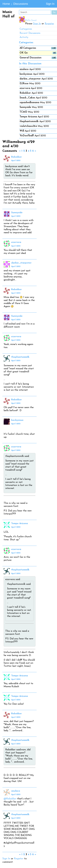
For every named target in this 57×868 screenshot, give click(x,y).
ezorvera (25, 88)
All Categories (28, 48)
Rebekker (25, 93)
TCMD (23, 112)
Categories (26, 29)
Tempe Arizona (28, 117)
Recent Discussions (30, 33)
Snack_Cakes (27, 98)
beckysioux (26, 74)
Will (22, 131)
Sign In (50, 4)
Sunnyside (25, 107)
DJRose (24, 84)
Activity (24, 37)
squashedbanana (29, 103)
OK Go (24, 53)
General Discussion (30, 58)
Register (49, 24)
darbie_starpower (30, 79)
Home (6, 4)
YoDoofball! (27, 136)
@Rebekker (10, 799)
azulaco (24, 69)
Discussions (21, 4)
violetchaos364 (28, 126)
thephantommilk (29, 122)
